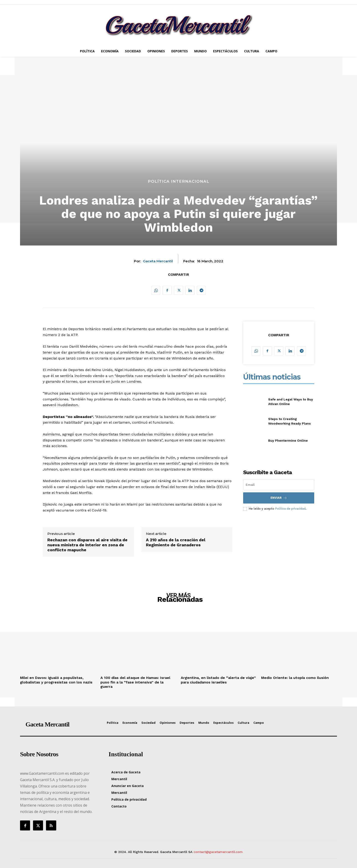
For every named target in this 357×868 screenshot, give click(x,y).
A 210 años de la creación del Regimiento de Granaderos (176, 542)
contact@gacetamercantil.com (218, 852)
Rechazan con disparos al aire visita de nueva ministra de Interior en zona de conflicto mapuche (87, 545)
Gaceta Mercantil (158, 261)
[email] (279, 485)
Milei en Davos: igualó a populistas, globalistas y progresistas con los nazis (56, 680)
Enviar (279, 498)
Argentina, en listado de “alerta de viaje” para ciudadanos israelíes (218, 680)
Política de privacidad (290, 509)
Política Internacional (178, 181)
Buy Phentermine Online (288, 440)
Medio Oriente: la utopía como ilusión (295, 678)
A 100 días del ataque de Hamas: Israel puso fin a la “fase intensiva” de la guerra (135, 682)
